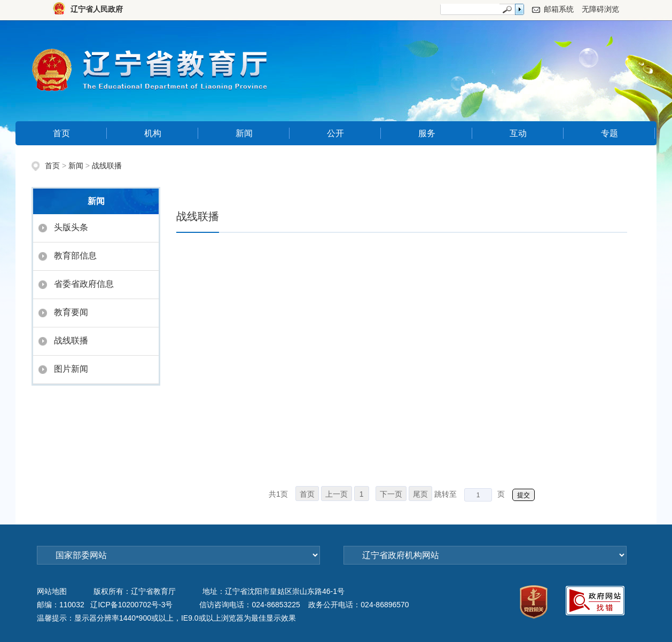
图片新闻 (71, 369)
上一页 (337, 494)
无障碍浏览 (600, 9)
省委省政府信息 (84, 284)
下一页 (391, 494)
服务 (427, 133)
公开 (335, 133)
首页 (61, 133)
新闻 (244, 133)
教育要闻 (71, 312)
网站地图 (52, 591)
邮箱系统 (559, 9)
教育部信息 (75, 256)
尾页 (420, 494)
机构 (153, 133)
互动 (518, 133)
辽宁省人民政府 (97, 9)
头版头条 (71, 227)
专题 (610, 133)
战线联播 (107, 166)
